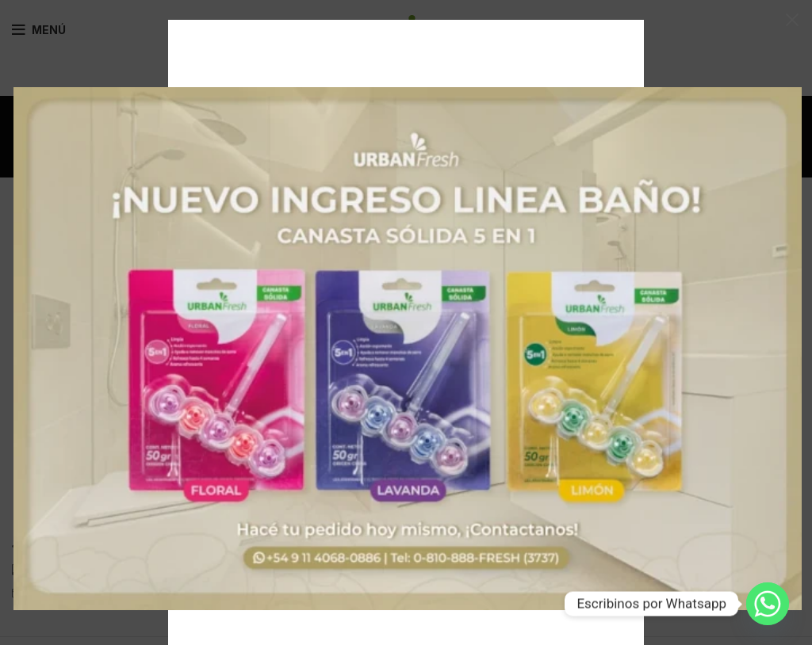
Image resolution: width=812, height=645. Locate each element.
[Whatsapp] (768, 604)
